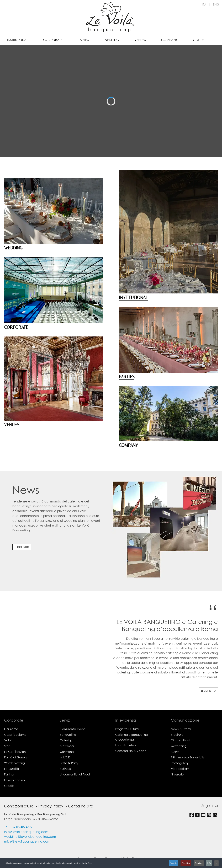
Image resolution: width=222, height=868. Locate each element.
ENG (216, 4)
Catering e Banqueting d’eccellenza (131, 737)
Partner (9, 774)
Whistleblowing (14, 763)
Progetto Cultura (127, 729)
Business (65, 769)
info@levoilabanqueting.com (26, 832)
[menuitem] (18, 40)
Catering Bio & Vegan (131, 751)
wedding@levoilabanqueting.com (30, 837)
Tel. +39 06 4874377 (18, 827)
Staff (7, 746)
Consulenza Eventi (72, 729)
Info (209, 863)
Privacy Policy (51, 806)
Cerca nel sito (81, 806)
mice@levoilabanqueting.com (27, 841)
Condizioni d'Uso (19, 806)
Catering (66, 740)
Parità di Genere (16, 757)
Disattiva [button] (186, 863)
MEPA (175, 752)
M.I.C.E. (65, 757)
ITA (204, 4)
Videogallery (180, 769)
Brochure (177, 735)
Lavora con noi (15, 780)
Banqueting (68, 735)
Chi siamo (11, 729)
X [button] (216, 863)
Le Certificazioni (15, 752)
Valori (8, 740)
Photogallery (180, 763)
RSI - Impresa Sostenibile (188, 757)
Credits (9, 786)
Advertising (179, 746)
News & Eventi (181, 729)
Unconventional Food (75, 774)
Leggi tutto (22, 547)
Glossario (177, 774)
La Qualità (12, 769)
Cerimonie (67, 752)
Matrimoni (67, 746)
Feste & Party (69, 763)
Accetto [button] (173, 863)
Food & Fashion (126, 745)
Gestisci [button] (199, 863)
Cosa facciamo (15, 735)
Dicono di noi (180, 740)
